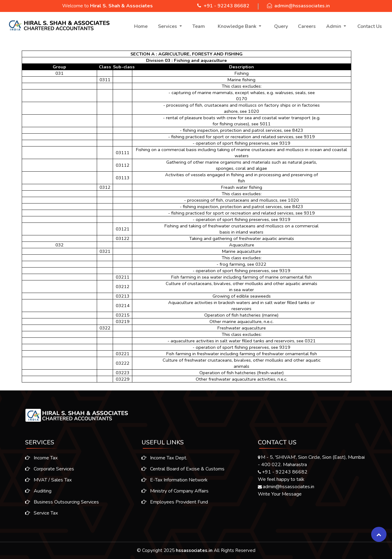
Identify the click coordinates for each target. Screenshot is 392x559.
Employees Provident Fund (175, 504)
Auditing (36, 491)
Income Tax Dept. (164, 460)
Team (199, 26)
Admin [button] (334, 26)
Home (141, 26)
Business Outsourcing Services (60, 502)
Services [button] (168, 26)
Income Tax (39, 458)
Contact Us (370, 26)
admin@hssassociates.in (302, 6)
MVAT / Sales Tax (46, 480)
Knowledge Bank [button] (238, 26)
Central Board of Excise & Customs (183, 471)
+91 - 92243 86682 (226, 6)
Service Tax (39, 513)
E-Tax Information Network (175, 482)
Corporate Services (47, 469)
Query (281, 26)
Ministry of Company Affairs (175, 493)
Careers (307, 26)
